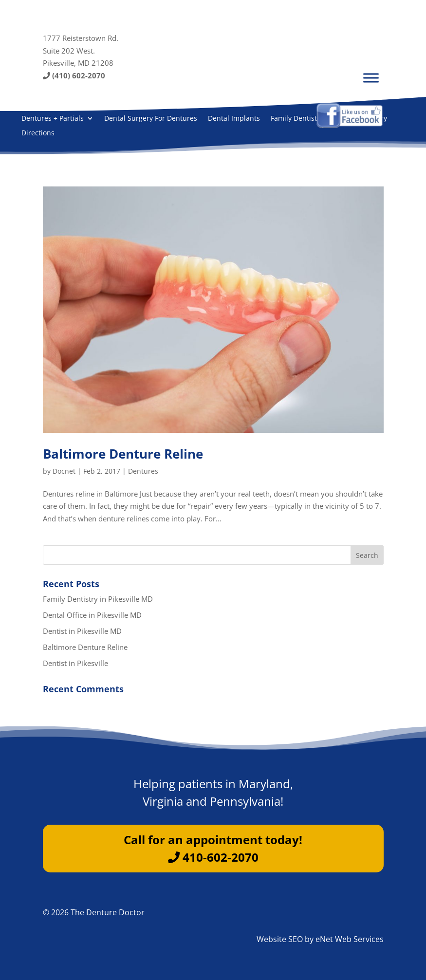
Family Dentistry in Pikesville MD (98, 599)
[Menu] (371, 78)
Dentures (143, 471)
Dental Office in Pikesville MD (92, 615)
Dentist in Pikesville (75, 663)
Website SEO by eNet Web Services (320, 939)
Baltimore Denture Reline (123, 454)
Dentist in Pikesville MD (82, 631)
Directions (38, 133)
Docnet (64, 471)
